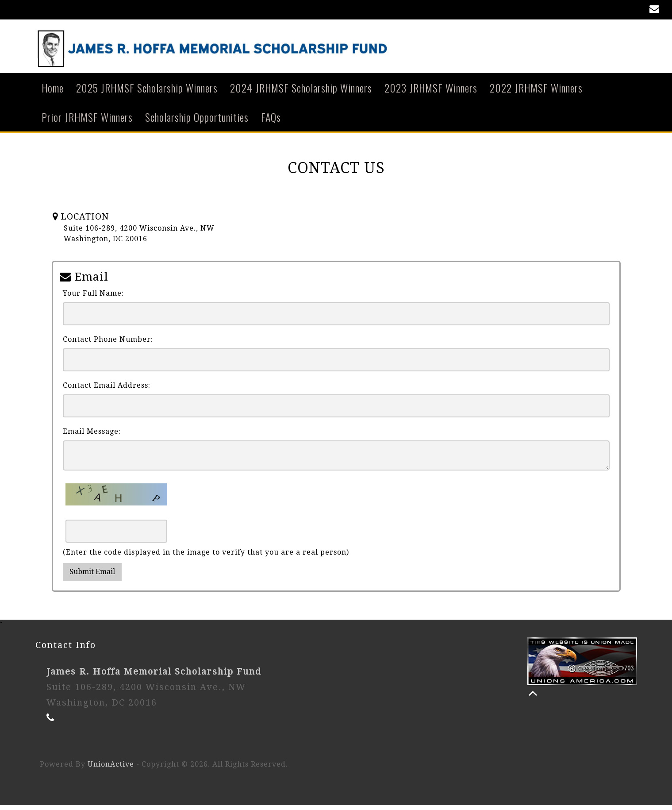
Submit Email (92, 577)
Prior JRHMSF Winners (87, 121)
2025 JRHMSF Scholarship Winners (147, 92)
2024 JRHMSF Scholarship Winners (301, 92)
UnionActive (111, 769)
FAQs (271, 121)
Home (53, 92)
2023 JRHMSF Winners (431, 92)
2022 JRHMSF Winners (536, 92)
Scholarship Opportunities (197, 121)
